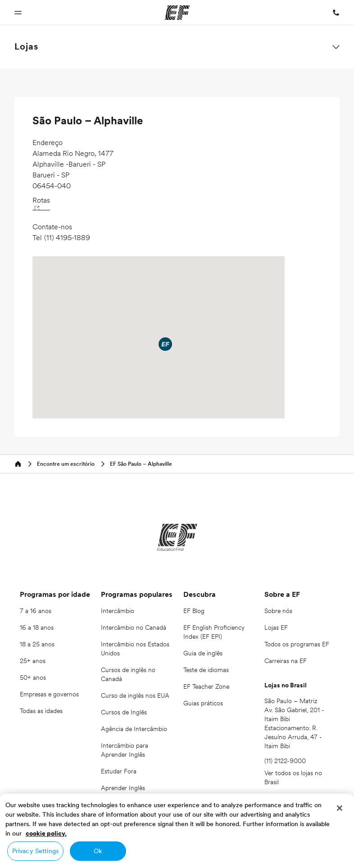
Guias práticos (203, 703)
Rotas (41, 202)
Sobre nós (278, 611)
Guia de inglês (203, 653)
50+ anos (33, 677)
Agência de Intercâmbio (134, 729)
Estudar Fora (119, 771)
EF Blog (194, 611)
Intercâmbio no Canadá (134, 627)
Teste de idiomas (206, 670)
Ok (98, 851)
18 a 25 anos (37, 644)
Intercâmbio (118, 611)
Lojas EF (276, 627)
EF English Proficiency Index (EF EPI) (214, 632)
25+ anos (33, 661)
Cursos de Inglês (124, 712)
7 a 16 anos (36, 611)
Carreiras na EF (286, 661)
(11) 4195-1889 (67, 237)
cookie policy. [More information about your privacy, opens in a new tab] (46, 833)
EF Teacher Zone (206, 686)
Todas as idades (41, 711)
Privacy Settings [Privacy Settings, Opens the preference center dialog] (35, 851)
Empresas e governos (49, 694)
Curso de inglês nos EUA (135, 695)
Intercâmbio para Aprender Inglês (125, 750)
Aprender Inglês (123, 788)
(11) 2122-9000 (285, 761)
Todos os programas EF (297, 644)
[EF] (177, 537)
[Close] (340, 808)
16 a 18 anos (37, 627)
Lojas (26, 46)
